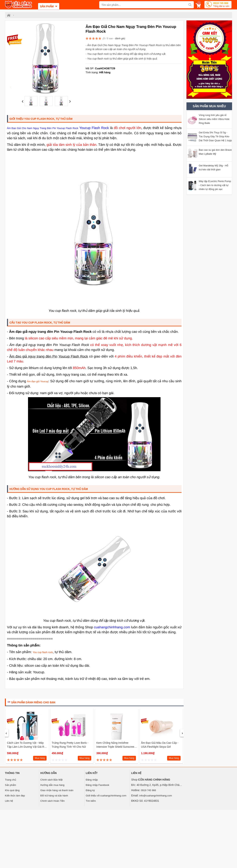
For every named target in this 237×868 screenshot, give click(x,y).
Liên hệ (9, 801)
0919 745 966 (221, 5)
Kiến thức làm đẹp (15, 796)
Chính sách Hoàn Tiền (52, 801)
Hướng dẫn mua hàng (52, 785)
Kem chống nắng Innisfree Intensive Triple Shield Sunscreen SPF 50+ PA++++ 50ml (116, 747)
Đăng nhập (92, 780)
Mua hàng (40, 758)
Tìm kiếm (91, 801)
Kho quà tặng (12, 790)
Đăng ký (90, 790)
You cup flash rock (43, 652)
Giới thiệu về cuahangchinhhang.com (106, 796)
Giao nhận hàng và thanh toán (57, 790)
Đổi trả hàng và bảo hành (54, 796)
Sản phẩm (11, 785)
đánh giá (120, 38)
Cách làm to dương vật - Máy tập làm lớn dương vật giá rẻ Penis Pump (26, 747)
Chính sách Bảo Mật (51, 780)
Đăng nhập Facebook (97, 785)
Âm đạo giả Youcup (38, 381)
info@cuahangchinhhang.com (156, 796)
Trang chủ (11, 780)
